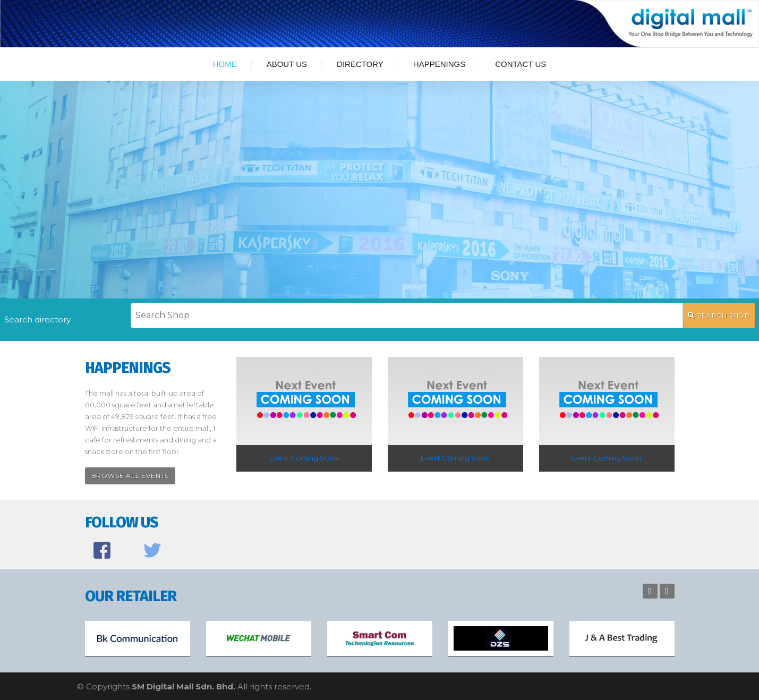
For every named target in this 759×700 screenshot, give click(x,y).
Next (667, 591)
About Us (287, 64)
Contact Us (521, 64)
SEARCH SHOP (719, 315)
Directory (360, 64)
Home (225, 64)
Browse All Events (130, 476)
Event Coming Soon (304, 458)
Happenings (439, 64)
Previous (650, 591)
